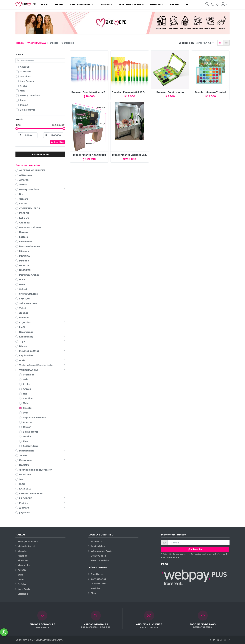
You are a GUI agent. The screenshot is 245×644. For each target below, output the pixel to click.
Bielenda (23, 594)
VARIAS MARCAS (37, 43)
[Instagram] (225, 640)
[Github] (229, 640)
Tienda (20, 43)
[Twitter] (214, 640)
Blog (93, 593)
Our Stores (97, 574)
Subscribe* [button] (195, 549)
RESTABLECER (40, 154)
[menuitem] (45, 5)
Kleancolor (24, 565)
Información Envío (101, 551)
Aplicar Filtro (57, 142)
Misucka (22, 551)
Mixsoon (23, 556)
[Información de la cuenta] (224, 4)
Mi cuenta (96, 541)
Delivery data (98, 556)
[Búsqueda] (207, 5)
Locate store (98, 584)
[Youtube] (221, 640)
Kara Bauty (24, 589)
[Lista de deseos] (218, 5)
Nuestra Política (100, 560)
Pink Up (22, 570)
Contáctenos (98, 579)
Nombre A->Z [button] (204, 43)
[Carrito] (212, 5)
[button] (187, 5)
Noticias (95, 588)
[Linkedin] (218, 640)
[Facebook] (211, 640)
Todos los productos (28, 165)
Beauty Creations (28, 541)
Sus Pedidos (98, 546)
